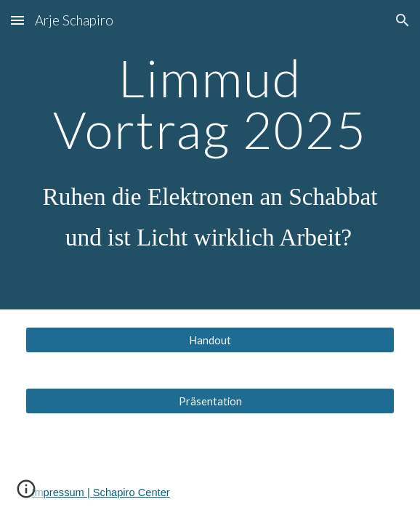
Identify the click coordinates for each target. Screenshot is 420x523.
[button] (17, 20)
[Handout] (210, 340)
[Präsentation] (210, 401)
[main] (210, 155)
